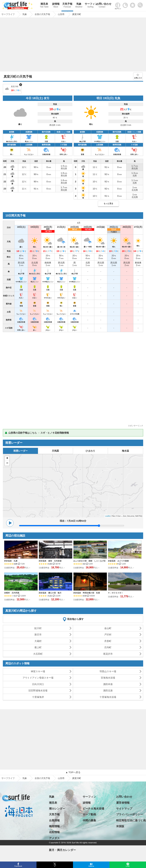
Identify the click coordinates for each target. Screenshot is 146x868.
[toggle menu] (141, 4)
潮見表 (44, 6)
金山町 (108, 628)
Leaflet (108, 516)
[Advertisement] (73, 45)
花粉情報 (54, 832)
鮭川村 (38, 628)
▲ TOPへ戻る (73, 772)
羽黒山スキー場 (108, 671)
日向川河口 (38, 684)
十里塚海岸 (38, 697)
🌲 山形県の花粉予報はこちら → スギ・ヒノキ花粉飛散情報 (37, 433)
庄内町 (108, 647)
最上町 (38, 647)
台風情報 (54, 820)
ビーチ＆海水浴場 (93, 809)
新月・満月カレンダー (62, 850)
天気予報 (67, 6)
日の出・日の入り (60, 844)
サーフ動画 (89, 814)
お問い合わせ (102, 6)
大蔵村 (38, 641)
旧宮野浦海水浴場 (38, 690)
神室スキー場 (38, 671)
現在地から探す (75, 619)
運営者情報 (123, 803)
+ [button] (7, 458)
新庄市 (38, 635)
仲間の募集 (89, 820)
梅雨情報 (54, 826)
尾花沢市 (108, 654)
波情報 (56, 6)
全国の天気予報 (42, 778)
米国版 (120, 826)
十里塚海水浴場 (108, 697)
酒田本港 (108, 684)
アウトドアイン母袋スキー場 (38, 678)
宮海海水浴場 (108, 678)
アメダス (54, 838)
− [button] (7, 463)
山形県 (61, 778)
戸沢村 (108, 635)
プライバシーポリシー (130, 814)
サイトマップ (124, 809)
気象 (79, 6)
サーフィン (90, 6)
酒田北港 (108, 690)
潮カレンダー (57, 809)
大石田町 (38, 654)
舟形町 (108, 641)
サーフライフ (8, 778)
